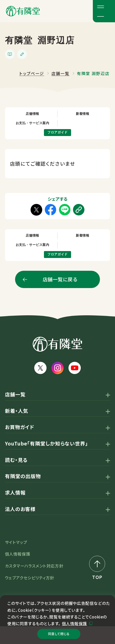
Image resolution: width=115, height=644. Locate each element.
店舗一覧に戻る (60, 297)
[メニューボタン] (104, 11)
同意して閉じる (59, 632)
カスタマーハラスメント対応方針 (34, 583)
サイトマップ (16, 560)
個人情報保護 (74, 619)
